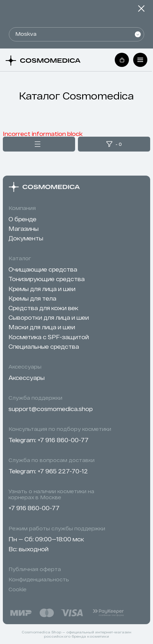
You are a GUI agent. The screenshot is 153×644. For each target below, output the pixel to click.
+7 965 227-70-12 (63, 471)
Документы (26, 238)
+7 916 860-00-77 (63, 440)
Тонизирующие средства (47, 279)
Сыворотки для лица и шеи (49, 317)
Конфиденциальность (39, 580)
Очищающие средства (43, 269)
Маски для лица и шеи (42, 327)
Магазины (24, 229)
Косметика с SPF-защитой (49, 337)
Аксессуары (27, 378)
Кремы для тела (32, 298)
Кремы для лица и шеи (42, 289)
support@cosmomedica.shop (51, 409)
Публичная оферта (35, 569)
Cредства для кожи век (43, 308)
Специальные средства (44, 346)
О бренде (22, 219)
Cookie (18, 589)
